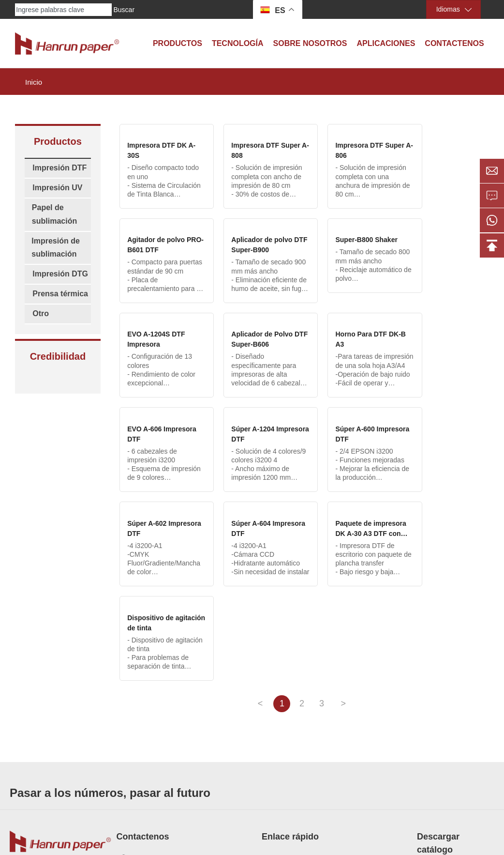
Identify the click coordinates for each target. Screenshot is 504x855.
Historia (273, 753)
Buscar (124, 10)
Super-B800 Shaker (252, 240)
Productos (178, 43)
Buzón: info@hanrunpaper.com (177, 724)
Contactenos (454, 43)
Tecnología (238, 43)
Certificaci (276, 726)
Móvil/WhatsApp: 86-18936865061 (183, 708)
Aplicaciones (386, 43)
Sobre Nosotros (310, 43)
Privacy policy (376, 832)
